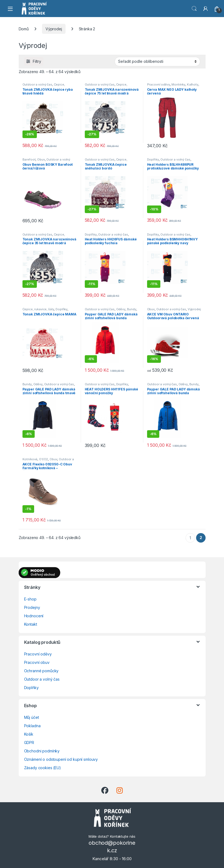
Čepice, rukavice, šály (38, 309)
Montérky (178, 84)
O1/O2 (43, 459)
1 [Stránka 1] (190, 538)
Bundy (132, 309)
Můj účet (32, 717)
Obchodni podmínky (42, 751)
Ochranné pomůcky (41, 671)
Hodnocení (34, 616)
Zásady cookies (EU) (43, 768)
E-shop (30, 599)
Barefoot (29, 159)
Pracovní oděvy (159, 84)
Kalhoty (193, 84)
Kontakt (31, 624)
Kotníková (30, 459)
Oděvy (121, 309)
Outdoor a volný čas (37, 84)
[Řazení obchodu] (157, 61)
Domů (24, 29)
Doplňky (153, 159)
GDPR (29, 743)
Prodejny (32, 607)
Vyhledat (194, 9)
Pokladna (32, 726)
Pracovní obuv (37, 662)
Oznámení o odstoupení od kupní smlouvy (61, 759)
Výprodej (54, 29)
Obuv (41, 159)
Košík (29, 734)
